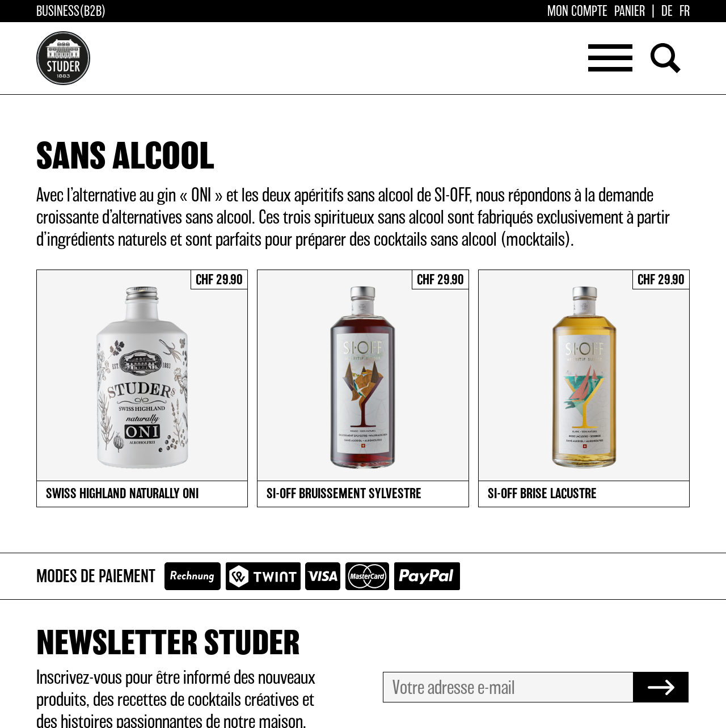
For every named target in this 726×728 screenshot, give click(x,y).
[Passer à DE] (667, 12)
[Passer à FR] (685, 12)
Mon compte (577, 12)
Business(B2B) (71, 12)
